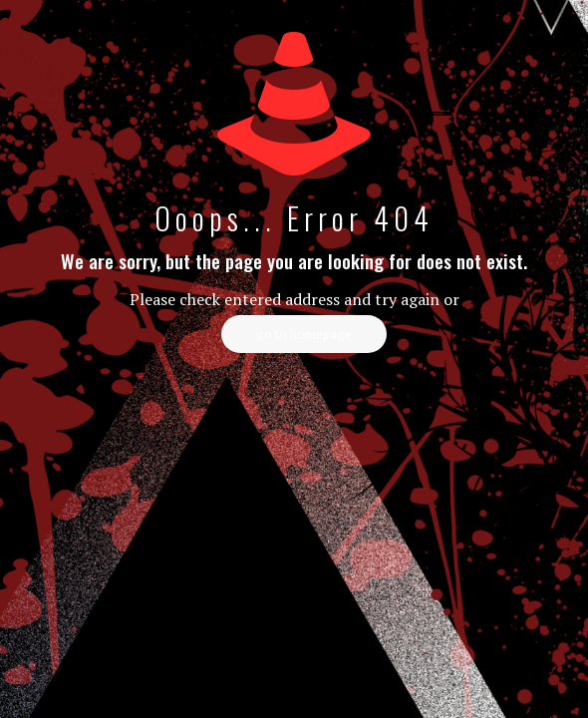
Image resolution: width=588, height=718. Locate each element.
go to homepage (304, 334)
